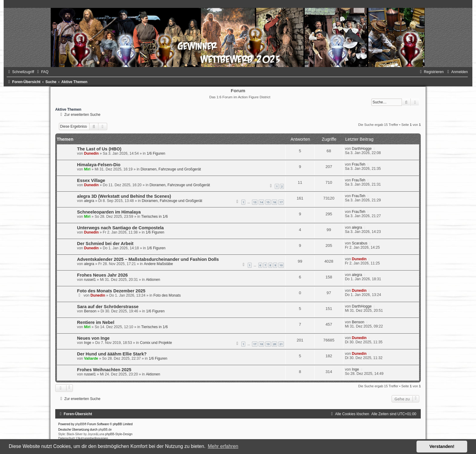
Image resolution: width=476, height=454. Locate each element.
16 (274, 202)
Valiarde (91, 358)
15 (268, 202)
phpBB (80, 424)
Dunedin (91, 153)
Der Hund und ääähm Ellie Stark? (112, 354)
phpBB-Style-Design (119, 434)
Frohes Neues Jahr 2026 (102, 275)
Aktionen (153, 280)
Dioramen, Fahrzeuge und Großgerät (171, 169)
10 (281, 265)
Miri (87, 169)
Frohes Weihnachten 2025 (104, 370)
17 (281, 202)
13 (255, 202)
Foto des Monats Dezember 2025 (111, 291)
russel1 (90, 280)
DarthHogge (362, 149)
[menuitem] (42, 72)
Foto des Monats (167, 295)
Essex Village (91, 180)
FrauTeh (359, 164)
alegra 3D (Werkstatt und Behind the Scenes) (124, 196)
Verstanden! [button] (442, 446)
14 (261, 202)
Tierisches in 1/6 (155, 217)
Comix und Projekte (156, 343)
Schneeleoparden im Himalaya (109, 212)
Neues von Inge (93, 338)
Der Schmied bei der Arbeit (105, 244)
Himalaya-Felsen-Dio (99, 165)
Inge (88, 343)
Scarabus (360, 243)
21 (281, 344)
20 (274, 344)
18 (261, 344)
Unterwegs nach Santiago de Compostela (121, 228)
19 (268, 344)
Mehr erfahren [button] (223, 446)
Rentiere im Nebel (96, 322)
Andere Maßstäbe (158, 264)
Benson (90, 311)
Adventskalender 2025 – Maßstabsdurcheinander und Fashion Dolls (148, 259)
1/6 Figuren (156, 153)
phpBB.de (105, 430)
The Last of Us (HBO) (99, 149)
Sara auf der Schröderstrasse (108, 307)
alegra (89, 201)
